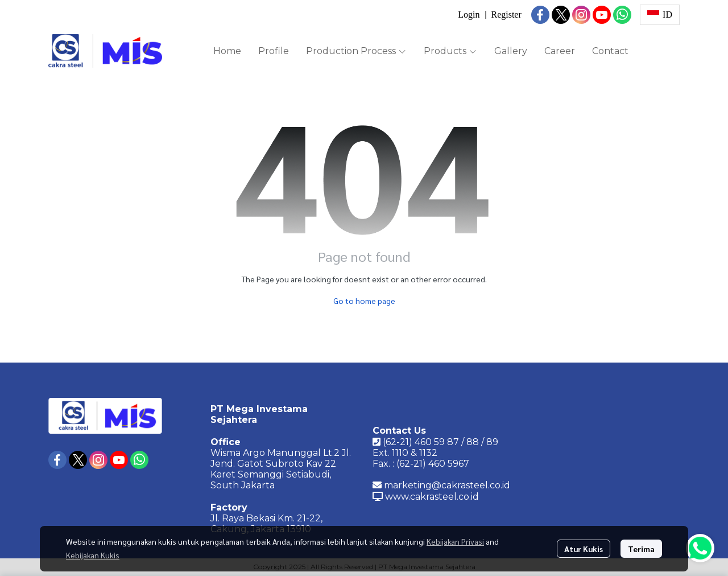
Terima (641, 549)
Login (469, 15)
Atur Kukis (584, 549)
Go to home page (364, 301)
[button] (660, 15)
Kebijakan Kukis (93, 555)
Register (506, 15)
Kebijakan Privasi (455, 541)
